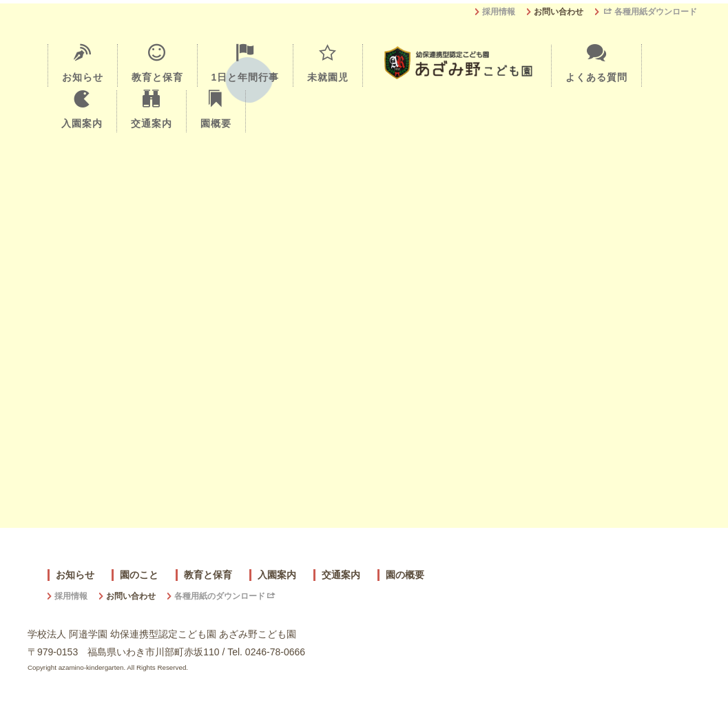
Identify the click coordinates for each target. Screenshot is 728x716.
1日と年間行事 (246, 63)
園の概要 (405, 575)
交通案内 (152, 110)
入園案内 (82, 110)
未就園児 (328, 63)
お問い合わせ (559, 12)
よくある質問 (596, 63)
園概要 (216, 110)
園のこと (139, 575)
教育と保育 (157, 63)
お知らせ (83, 63)
